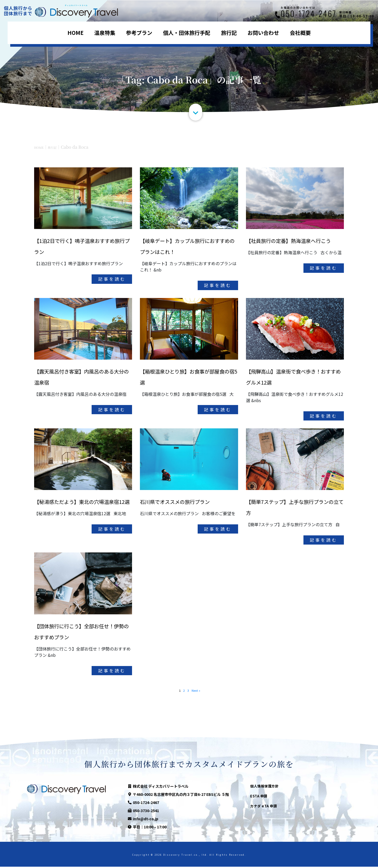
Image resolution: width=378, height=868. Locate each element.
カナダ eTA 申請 (264, 807)
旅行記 (229, 33)
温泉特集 (105, 33)
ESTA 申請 (259, 797)
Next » (197, 691)
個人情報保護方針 (264, 787)
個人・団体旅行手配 (187, 33)
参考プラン (139, 33)
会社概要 (300, 33)
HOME (75, 33)
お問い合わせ (263, 33)
